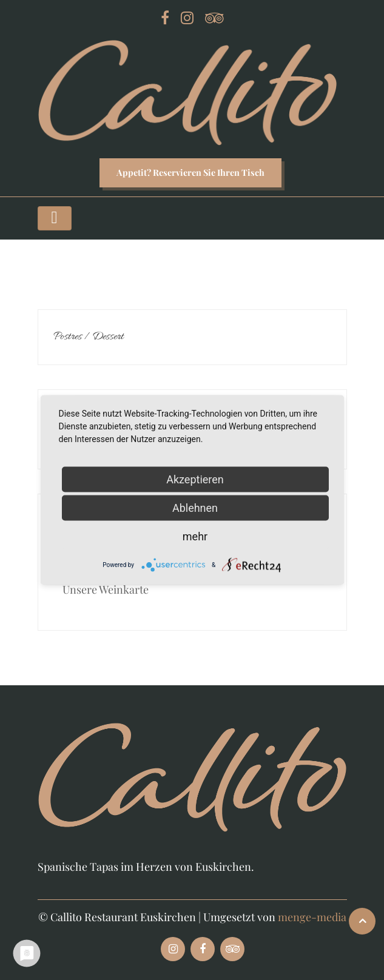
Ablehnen (195, 508)
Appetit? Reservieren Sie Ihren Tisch (190, 172)
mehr (195, 536)
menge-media (312, 917)
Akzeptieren (195, 479)
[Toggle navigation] (55, 218)
